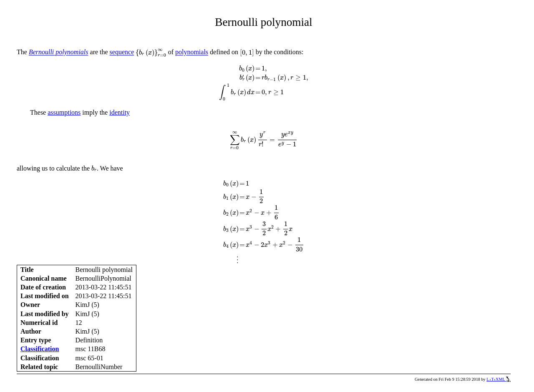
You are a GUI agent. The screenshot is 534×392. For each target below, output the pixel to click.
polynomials (192, 52)
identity (120, 112)
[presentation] (151, 53)
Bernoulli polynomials (59, 52)
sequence (122, 52)
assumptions (64, 112)
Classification (40, 349)
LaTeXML (499, 379)
